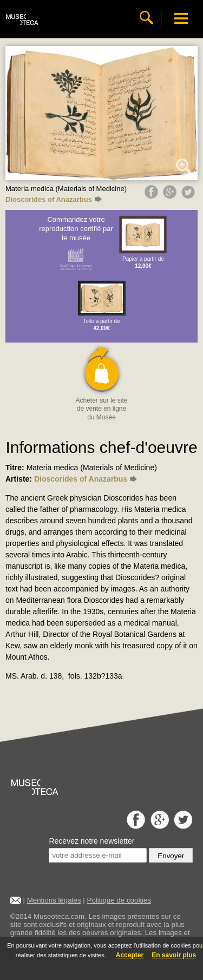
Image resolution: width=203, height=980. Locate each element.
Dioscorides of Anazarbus (54, 199)
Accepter (130, 955)
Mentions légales (54, 900)
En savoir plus (174, 955)
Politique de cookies (119, 900)
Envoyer (171, 856)
